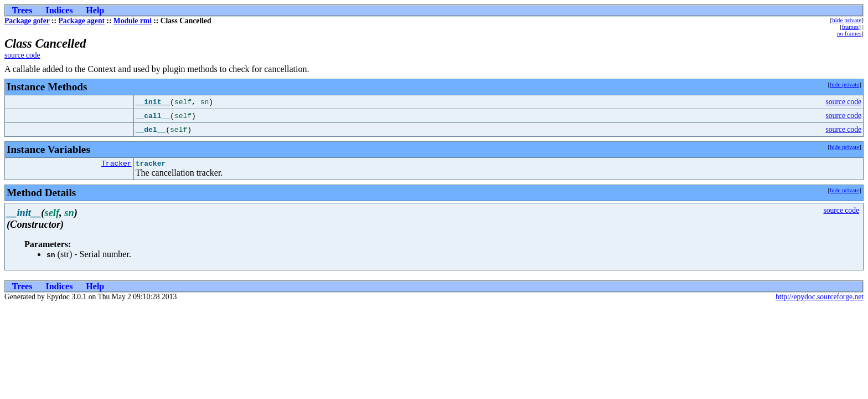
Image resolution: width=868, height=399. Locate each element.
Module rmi (133, 21)
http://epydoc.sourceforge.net (820, 298)
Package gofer (27, 21)
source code (22, 55)
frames (850, 27)
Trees (22, 10)
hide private (847, 20)
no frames (849, 33)
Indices (59, 10)
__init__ (153, 102)
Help (95, 10)
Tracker (117, 165)
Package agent (82, 21)
